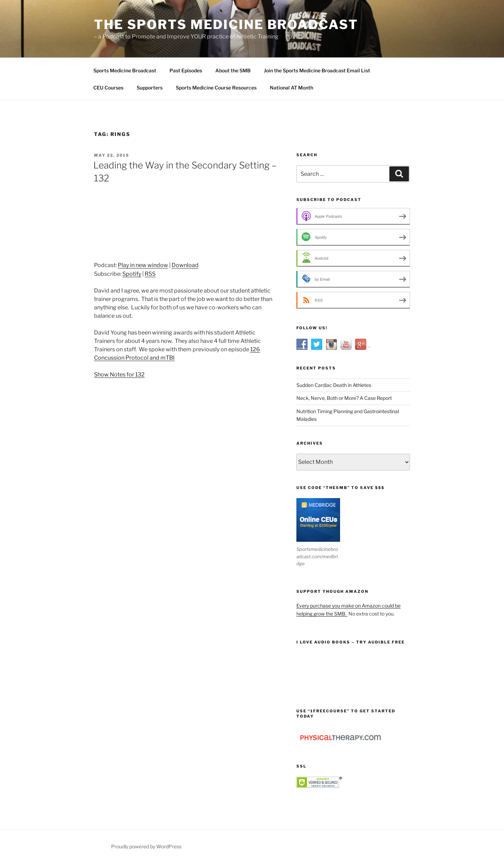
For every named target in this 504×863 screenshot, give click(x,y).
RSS (150, 274)
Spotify (132, 274)
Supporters (150, 88)
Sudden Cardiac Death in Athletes (334, 385)
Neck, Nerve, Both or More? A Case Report (344, 398)
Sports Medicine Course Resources (216, 88)
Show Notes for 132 (119, 375)
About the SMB (233, 70)
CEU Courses (108, 88)
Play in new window (143, 265)
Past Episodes (186, 70)
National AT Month (291, 88)
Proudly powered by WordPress (146, 846)
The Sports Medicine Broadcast (226, 24)
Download (185, 265)
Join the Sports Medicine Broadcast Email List (317, 70)
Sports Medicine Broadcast (125, 70)
